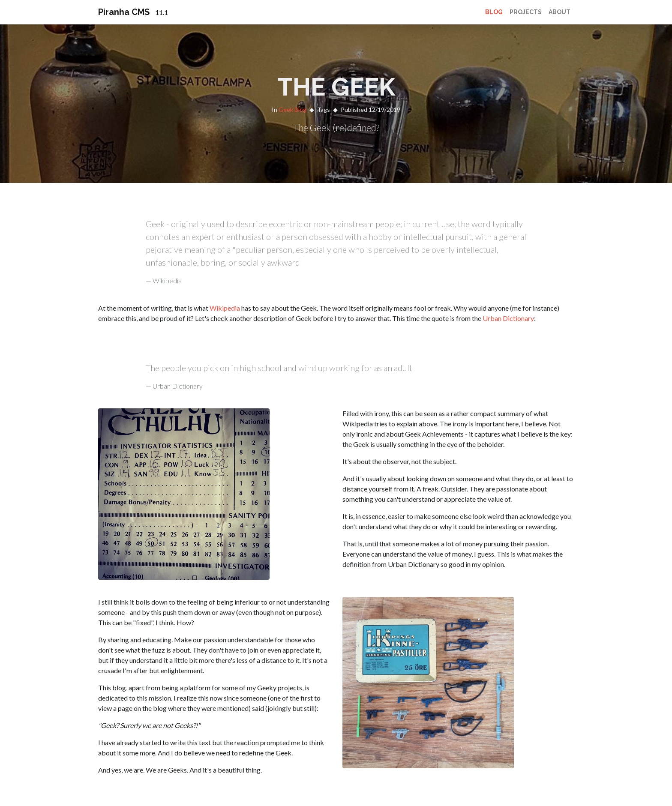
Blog (494, 12)
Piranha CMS (133, 12)
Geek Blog (292, 109)
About (559, 12)
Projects (526, 12)
